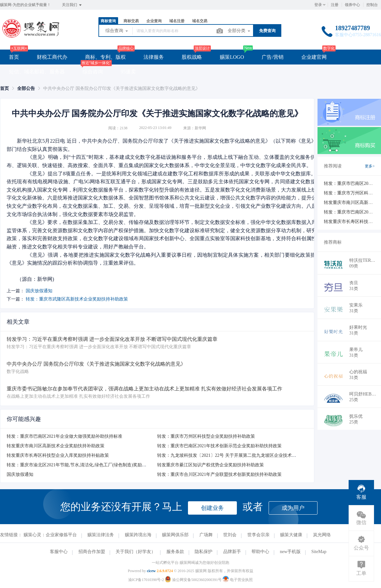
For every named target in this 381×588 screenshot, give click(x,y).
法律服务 (154, 57)
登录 (318, 5)
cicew (151, 571)
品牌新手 (232, 552)
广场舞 (206, 535)
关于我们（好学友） (136, 552)
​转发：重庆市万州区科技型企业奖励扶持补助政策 (206, 436)
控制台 (372, 5)
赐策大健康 (291, 535)
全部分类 (239, 31)
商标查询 (108, 21)
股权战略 (192, 57)
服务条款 (175, 552)
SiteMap (319, 552)
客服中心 (59, 552)
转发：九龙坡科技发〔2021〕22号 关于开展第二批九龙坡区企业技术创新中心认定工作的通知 (249, 455)
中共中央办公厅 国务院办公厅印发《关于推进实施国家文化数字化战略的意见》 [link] (122, 88)
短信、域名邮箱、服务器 (37, 72)
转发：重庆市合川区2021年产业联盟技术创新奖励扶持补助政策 (219, 474)
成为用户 (293, 508)
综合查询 (117, 31)
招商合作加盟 (92, 552)
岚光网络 (322, 535)
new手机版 (290, 552)
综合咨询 (93, 72)
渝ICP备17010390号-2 (146, 580)
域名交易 (200, 21)
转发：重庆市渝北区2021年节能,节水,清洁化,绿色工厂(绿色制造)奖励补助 (79, 465)
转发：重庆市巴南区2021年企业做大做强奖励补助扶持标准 (64, 436)
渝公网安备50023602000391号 (194, 580)
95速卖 (128, 72)
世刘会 (230, 535)
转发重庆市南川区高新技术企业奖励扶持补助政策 (56, 446)
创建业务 (212, 508)
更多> (370, 166)
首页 (14, 57)
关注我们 (72, 5)
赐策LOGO (232, 57)
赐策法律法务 (101, 535)
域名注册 (177, 21)
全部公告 (26, 88)
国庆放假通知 (39, 291)
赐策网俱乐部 (175, 535)
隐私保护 (204, 552)
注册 (335, 5)
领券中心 (352, 5)
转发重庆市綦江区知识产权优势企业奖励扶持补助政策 (211, 465)
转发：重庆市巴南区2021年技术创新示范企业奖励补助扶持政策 (219, 446)
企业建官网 (314, 57)
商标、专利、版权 (105, 57)
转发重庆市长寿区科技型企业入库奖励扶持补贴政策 (58, 455)
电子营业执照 (238, 580)
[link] (4, 88)
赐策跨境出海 (138, 535)
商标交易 (131, 21)
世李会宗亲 (258, 535)
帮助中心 (260, 552)
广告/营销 (272, 57)
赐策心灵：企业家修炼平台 (50, 535)
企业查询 (154, 21)
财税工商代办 (52, 57)
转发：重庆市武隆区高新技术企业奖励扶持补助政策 (77, 299)
